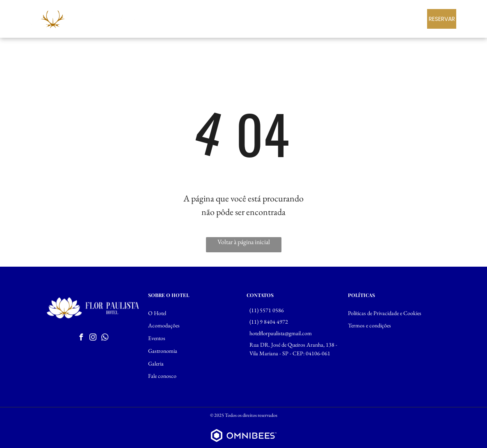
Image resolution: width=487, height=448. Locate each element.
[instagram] (93, 338)
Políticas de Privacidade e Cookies (385, 313)
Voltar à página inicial (244, 242)
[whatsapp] (105, 338)
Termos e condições (369, 325)
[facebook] (81, 338)
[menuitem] (219, 18)
